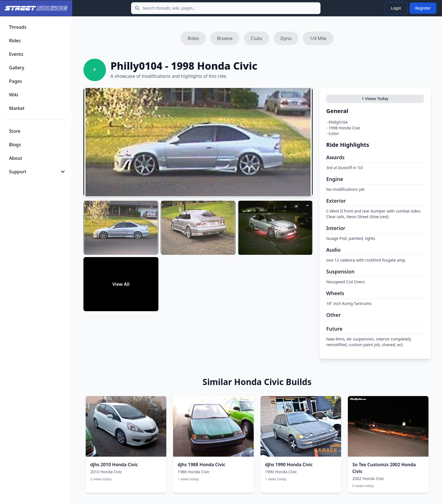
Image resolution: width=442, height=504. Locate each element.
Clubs (257, 38)
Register (423, 8)
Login (396, 8)
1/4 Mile (318, 38)
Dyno (286, 38)
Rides (193, 38)
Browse (225, 38)
